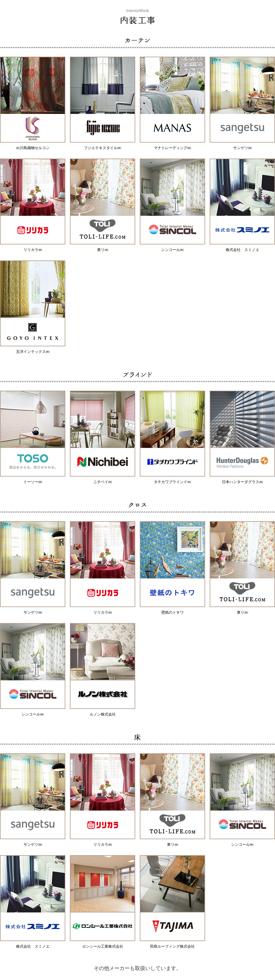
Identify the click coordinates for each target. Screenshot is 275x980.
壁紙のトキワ (172, 612)
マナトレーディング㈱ (172, 148)
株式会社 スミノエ (242, 250)
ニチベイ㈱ (103, 482)
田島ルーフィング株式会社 (172, 946)
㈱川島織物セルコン (33, 148)
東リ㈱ (103, 250)
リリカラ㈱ (33, 250)
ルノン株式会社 (103, 714)
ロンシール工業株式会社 (103, 946)
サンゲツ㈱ (242, 148)
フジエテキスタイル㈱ (103, 148)
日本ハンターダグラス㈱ (242, 482)
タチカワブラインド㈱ (172, 482)
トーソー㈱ (33, 482)
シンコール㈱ (172, 250)
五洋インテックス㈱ (33, 352)
